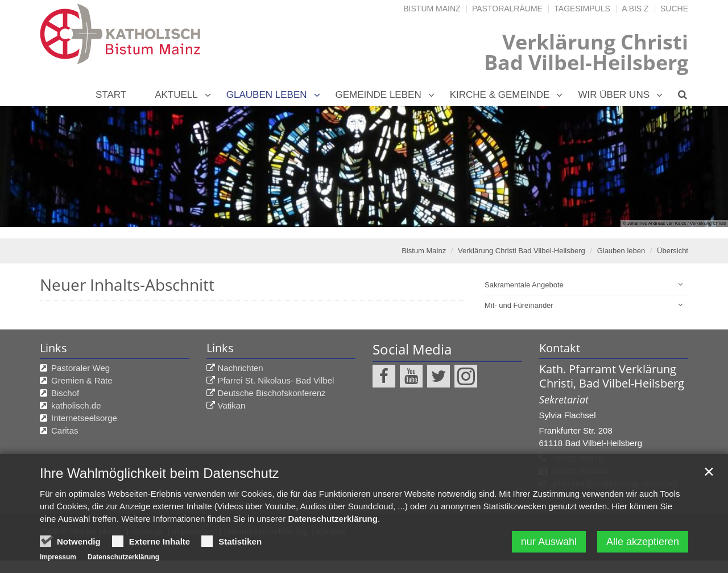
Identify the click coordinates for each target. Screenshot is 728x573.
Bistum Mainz (432, 9)
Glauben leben (267, 95)
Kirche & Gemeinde (500, 95)
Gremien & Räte (82, 380)
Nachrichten (241, 368)
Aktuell (176, 95)
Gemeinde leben (379, 95)
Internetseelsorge (84, 418)
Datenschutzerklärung (333, 543)
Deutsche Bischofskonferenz (272, 393)
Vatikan (232, 405)
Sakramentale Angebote (524, 285)
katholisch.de (76, 405)
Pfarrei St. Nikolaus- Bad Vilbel (276, 380)
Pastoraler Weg (80, 368)
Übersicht (673, 251)
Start (111, 95)
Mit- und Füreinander (519, 305)
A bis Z (635, 9)
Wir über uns (614, 95)
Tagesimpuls (582, 9)
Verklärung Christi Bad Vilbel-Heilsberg (522, 251)
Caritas (65, 430)
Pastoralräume (507, 9)
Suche (674, 9)
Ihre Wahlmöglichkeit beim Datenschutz (160, 498)
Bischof (65, 393)
